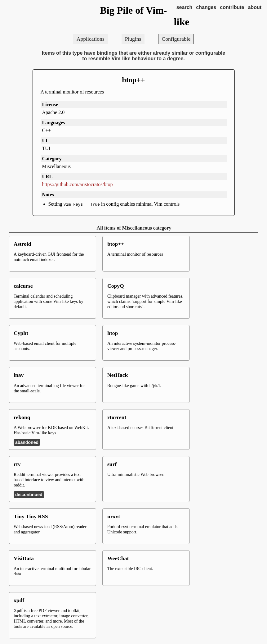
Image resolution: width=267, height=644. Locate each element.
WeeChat (118, 558)
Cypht (21, 333)
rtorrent (117, 417)
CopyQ (116, 286)
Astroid (22, 244)
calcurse (23, 286)
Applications (91, 39)
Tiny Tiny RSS (31, 516)
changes (206, 7)
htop (113, 333)
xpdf (19, 600)
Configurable (176, 39)
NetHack (118, 375)
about (255, 7)
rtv (17, 464)
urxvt (114, 516)
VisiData (24, 558)
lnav (19, 375)
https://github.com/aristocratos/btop (78, 184)
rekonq (22, 417)
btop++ (133, 80)
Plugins (133, 39)
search (185, 7)
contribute (232, 7)
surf (112, 464)
